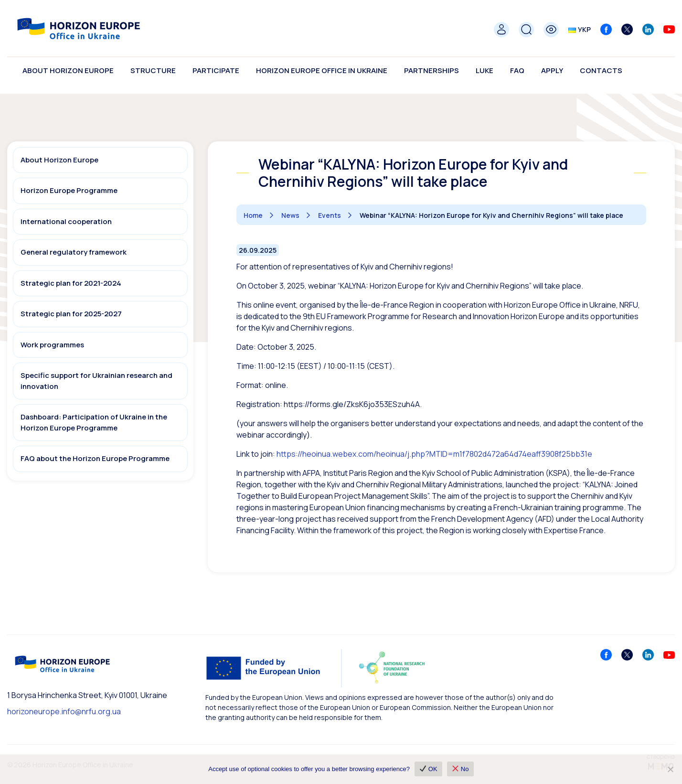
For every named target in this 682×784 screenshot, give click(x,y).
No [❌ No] (461, 769)
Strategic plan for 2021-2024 (71, 283)
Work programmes (52, 345)
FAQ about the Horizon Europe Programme (95, 458)
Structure (153, 70)
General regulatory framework (74, 252)
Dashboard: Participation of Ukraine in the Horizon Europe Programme (94, 422)
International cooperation (66, 221)
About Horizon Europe (68, 70)
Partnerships (432, 70)
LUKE (485, 70)
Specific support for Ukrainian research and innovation (96, 381)
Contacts (601, 70)
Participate (216, 70)
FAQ (517, 70)
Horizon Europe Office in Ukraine (322, 70)
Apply (552, 70)
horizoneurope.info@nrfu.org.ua (64, 711)
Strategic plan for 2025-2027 (71, 314)
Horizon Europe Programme (69, 190)
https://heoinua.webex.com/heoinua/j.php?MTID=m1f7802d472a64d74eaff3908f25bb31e (434, 454)
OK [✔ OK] (429, 769)
